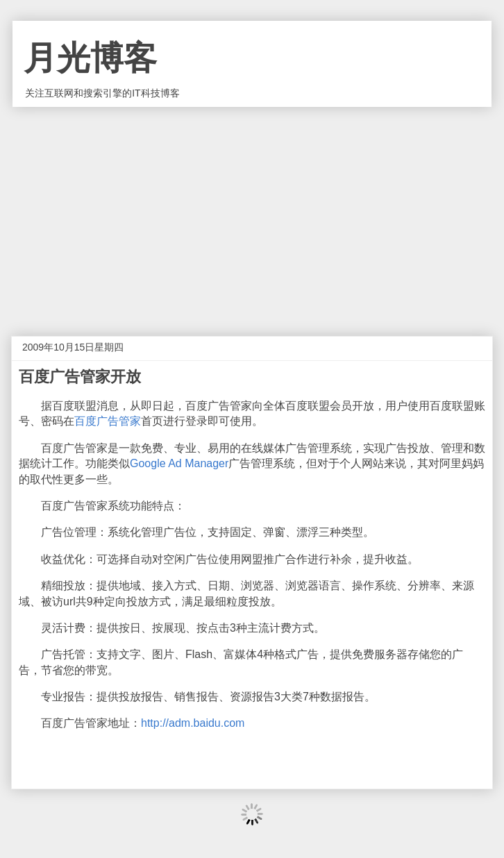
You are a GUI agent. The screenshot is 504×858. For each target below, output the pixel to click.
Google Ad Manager (179, 463)
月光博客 (90, 58)
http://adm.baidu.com (193, 723)
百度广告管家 (108, 421)
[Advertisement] (252, 211)
